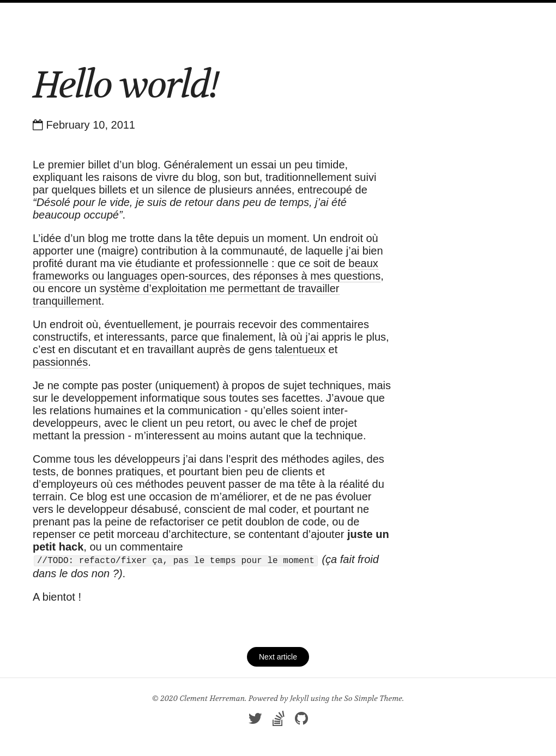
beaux (363, 263)
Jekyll (299, 697)
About (273, 13)
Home (190, 13)
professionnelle (232, 263)
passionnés (60, 362)
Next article (278, 656)
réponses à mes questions (317, 276)
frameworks (61, 276)
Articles (231, 13)
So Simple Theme (373, 697)
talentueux (300, 349)
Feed (311, 13)
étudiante (158, 263)
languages (132, 276)
